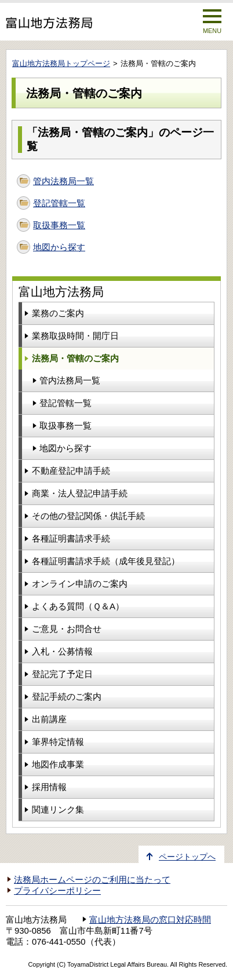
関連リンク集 (58, 809)
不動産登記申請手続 (71, 471)
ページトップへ (187, 857)
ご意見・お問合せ (67, 629)
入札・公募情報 (62, 651)
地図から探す (59, 247)
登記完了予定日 (62, 674)
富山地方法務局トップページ (61, 63)
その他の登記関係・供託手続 (88, 516)
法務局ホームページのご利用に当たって (92, 880)
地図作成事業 (58, 764)
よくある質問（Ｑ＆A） (78, 606)
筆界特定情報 (58, 742)
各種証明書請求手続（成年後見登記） (106, 561)
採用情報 (49, 787)
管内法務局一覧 (63, 181)
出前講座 (49, 719)
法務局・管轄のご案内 (75, 358)
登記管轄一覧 (59, 203)
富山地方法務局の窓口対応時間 (150, 920)
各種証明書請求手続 (71, 538)
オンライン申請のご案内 (80, 584)
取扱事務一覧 (59, 225)
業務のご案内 (58, 313)
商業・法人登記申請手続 (80, 493)
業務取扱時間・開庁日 (75, 336)
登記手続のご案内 (67, 696)
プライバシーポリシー (57, 891)
